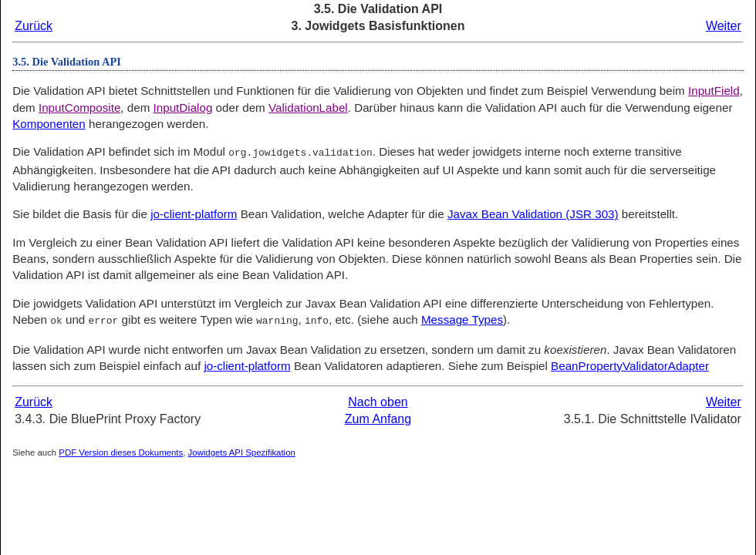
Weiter (724, 26)
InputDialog (183, 108)
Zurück (34, 26)
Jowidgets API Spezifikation (242, 451)
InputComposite (79, 108)
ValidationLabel (308, 108)
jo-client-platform (194, 213)
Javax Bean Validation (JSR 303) (533, 213)
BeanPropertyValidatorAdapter (630, 364)
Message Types (462, 319)
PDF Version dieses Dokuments (121, 451)
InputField (714, 91)
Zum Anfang (378, 417)
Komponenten (49, 124)
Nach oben (378, 400)
